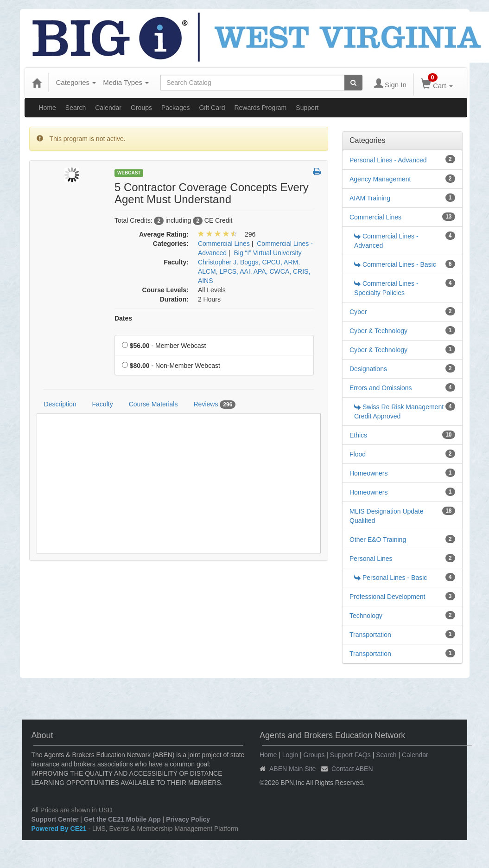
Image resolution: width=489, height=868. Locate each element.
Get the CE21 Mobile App (122, 819)
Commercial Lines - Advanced (386, 241)
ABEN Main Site (292, 769)
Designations (368, 369)
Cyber (358, 312)
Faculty (103, 404)
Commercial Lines (375, 217)
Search (76, 108)
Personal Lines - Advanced (388, 160)
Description (60, 404)
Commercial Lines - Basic (395, 264)
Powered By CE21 (60, 829)
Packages (175, 108)
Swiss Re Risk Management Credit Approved (399, 411)
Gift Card (212, 108)
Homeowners (368, 473)
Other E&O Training (378, 540)
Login (290, 755)
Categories (76, 82)
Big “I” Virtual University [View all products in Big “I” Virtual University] (267, 253)
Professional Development (387, 597)
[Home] (37, 83)
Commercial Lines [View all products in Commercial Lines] (224, 244)
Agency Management (380, 179)
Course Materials (153, 404)
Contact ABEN (352, 769)
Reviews (214, 405)
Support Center (55, 819)
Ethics (358, 435)
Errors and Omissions (381, 388)
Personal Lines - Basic (391, 578)
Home (48, 108)
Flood (358, 454)
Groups (141, 108)
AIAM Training (370, 198)
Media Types (126, 82)
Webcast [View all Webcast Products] (129, 173)
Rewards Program (260, 108)
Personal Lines (371, 559)
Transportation (370, 635)
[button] (317, 172)
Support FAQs (350, 755)
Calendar (108, 108)
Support (307, 108)
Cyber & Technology (378, 331)
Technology (366, 616)
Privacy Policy (188, 819)
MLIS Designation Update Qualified (387, 516)
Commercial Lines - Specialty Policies (386, 288)
